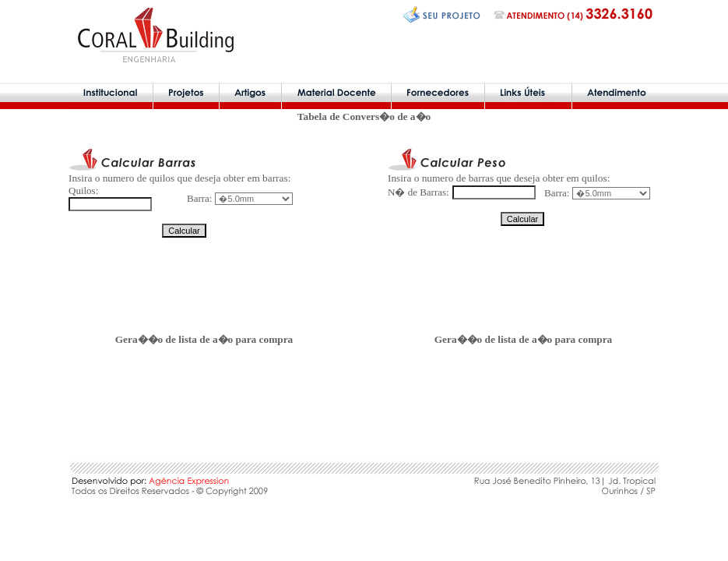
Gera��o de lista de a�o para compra (204, 339)
